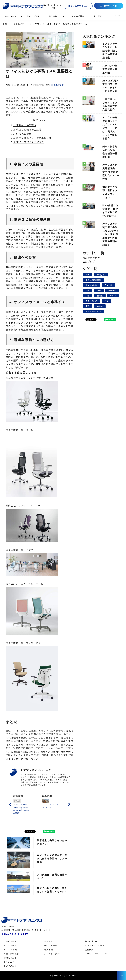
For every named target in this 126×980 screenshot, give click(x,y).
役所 (88, 306)
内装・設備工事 (11, 954)
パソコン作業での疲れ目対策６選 (110, 69)
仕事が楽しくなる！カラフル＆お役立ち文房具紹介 (110, 104)
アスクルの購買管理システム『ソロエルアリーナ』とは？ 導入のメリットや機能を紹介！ (110, 128)
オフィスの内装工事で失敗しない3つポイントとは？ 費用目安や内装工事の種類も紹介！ (111, 234)
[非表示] (43, 120)
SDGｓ (113, 296)
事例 (88, 275)
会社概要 (98, 16)
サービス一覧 (10, 16)
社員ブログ (36, 24)
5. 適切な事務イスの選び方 (29, 142)
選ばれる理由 (33, 16)
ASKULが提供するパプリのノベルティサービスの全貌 (110, 86)
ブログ (117, 16)
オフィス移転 (91, 285)
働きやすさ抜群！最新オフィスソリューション (110, 192)
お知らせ (101, 275)
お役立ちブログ (91, 258)
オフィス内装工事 (93, 280)
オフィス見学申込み (78, 6)
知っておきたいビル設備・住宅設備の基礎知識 (110, 152)
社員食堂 (112, 290)
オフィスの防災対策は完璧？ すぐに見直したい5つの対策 (111, 172)
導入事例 (53, 16)
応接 (88, 290)
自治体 (100, 306)
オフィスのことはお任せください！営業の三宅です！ (52, 890)
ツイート (31, 830)
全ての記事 (19, 24)
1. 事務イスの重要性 (25, 125)
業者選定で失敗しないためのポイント (52, 842)
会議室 (100, 296)
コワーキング (91, 301)
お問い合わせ (110, 6)
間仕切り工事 (10, 958)
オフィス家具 (10, 945)
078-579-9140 (54, 6)
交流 (88, 296)
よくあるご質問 (77, 16)
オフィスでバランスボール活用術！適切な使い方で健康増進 (110, 50)
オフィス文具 (10, 966)
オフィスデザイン (93, 311)
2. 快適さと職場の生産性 (27, 129)
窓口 (107, 301)
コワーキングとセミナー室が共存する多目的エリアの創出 (52, 858)
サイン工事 (9, 962)
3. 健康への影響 (22, 134)
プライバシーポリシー (96, 954)
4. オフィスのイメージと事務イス (32, 138)
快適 (99, 290)
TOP (5, 24)
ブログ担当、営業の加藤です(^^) (52, 876)
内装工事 (109, 285)
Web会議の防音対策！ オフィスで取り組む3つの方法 (110, 211)
